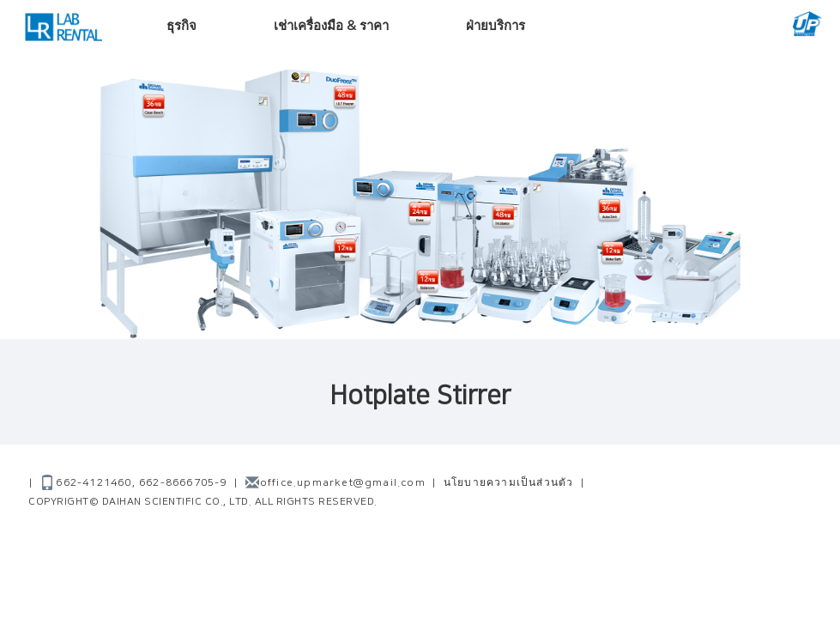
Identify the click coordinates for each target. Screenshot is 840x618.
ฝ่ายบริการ (496, 26)
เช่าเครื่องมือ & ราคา (331, 26)
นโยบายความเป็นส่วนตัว (509, 483)
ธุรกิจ (181, 26)
